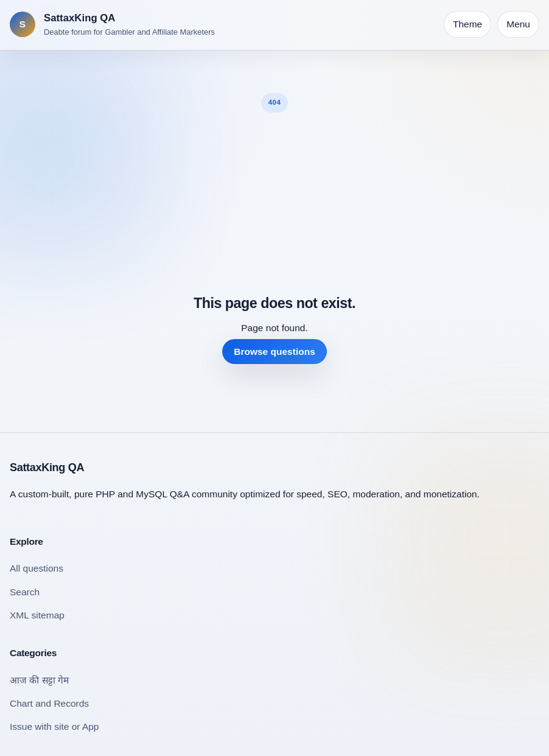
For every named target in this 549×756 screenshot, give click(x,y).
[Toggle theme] (467, 24)
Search (25, 592)
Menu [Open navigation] (518, 24)
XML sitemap (37, 615)
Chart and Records (49, 703)
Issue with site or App (54, 726)
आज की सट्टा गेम (39, 680)
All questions (37, 568)
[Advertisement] (274, 204)
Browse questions (274, 352)
